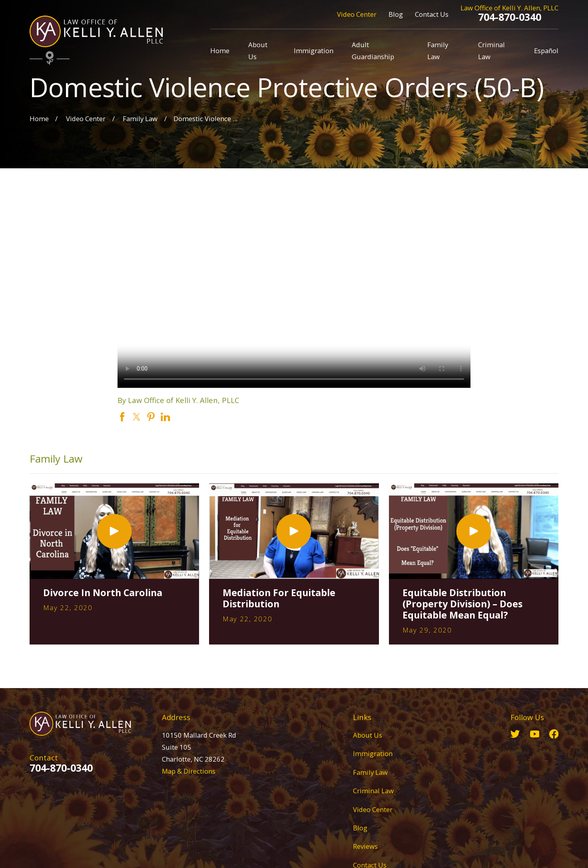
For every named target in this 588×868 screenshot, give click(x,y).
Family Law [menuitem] (438, 51)
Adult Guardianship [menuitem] (373, 51)
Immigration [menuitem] (314, 51)
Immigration (373, 753)
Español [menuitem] (546, 51)
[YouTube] (535, 734)
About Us (368, 735)
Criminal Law (373, 791)
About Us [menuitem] (258, 51)
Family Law (370, 772)
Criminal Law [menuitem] (491, 51)
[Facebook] (554, 734)
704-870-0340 (510, 17)
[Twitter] (515, 734)
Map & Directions (189, 771)
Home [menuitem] (220, 51)
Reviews (365, 846)
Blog (396, 14)
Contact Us (432, 14)
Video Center (357, 14)
